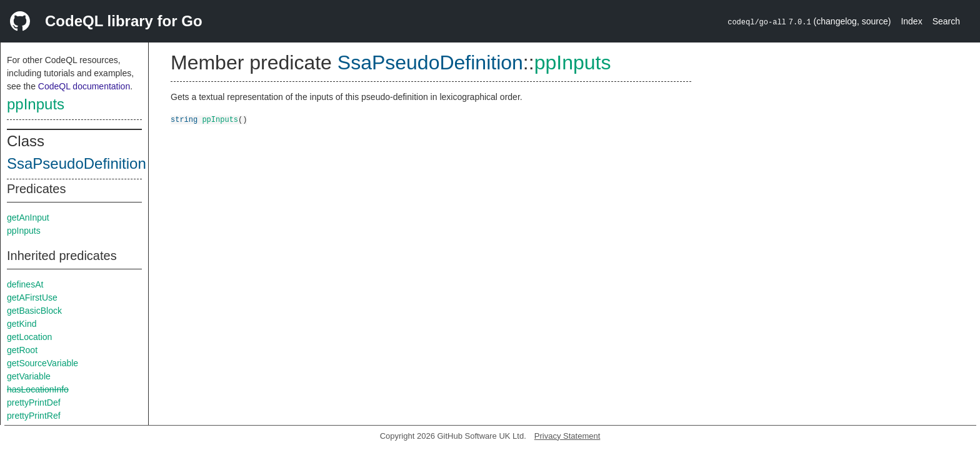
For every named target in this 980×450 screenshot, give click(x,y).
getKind (22, 324)
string (184, 119)
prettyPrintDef (34, 402)
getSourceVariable (42, 363)
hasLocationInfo (38, 389)
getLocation (29, 337)
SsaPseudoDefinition (77, 163)
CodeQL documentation (84, 86)
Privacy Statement (567, 436)
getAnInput (28, 217)
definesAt (25, 284)
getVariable (29, 376)
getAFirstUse (32, 297)
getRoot (22, 350)
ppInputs (36, 104)
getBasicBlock (34, 311)
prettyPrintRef (34, 416)
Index (911, 21)
